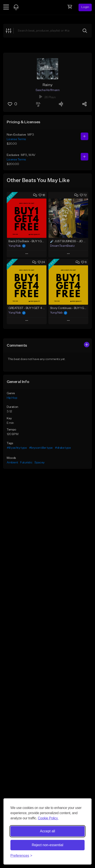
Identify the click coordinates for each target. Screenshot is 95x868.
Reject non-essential (48, 845)
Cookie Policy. (48, 818)
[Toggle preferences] (21, 856)
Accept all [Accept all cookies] (47, 831)
